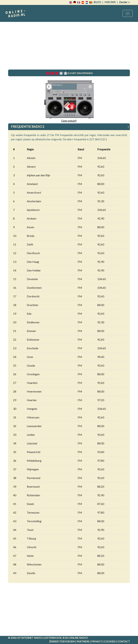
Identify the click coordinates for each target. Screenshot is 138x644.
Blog (97, 2)
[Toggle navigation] (128, 13)
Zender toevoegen (62, 641)
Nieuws (110, 2)
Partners (83, 641)
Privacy (97, 641)
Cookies (110, 641)
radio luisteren (45, 638)
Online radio (78, 638)
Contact (124, 641)
